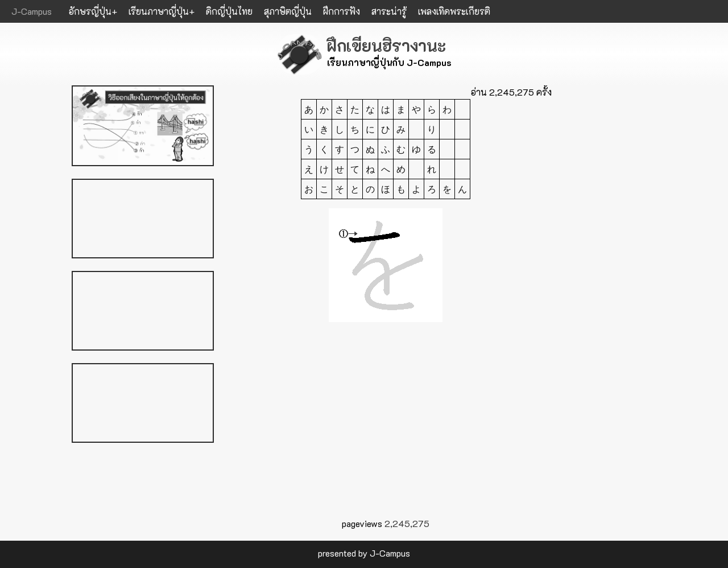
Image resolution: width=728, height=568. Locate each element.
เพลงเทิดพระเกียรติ (454, 11)
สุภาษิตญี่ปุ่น (288, 11)
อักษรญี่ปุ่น (90, 11)
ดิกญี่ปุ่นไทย (229, 11)
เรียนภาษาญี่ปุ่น (159, 11)
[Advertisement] (386, 428)
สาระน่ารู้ (389, 11)
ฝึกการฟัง (342, 11)
